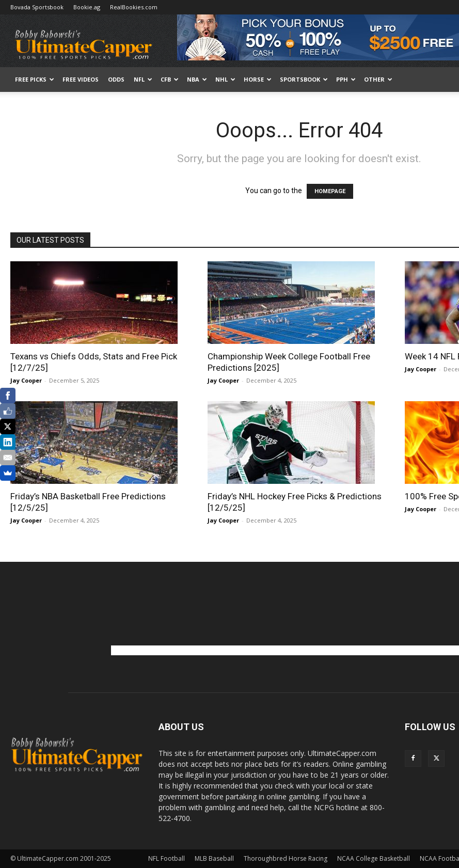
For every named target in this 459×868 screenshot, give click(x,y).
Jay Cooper (26, 380)
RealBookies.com (134, 7)
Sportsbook (304, 79)
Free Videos (81, 79)
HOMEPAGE (330, 191)
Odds (116, 79)
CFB (170, 79)
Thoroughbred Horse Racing (286, 858)
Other (378, 79)
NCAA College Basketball (374, 858)
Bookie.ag (87, 7)
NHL (225, 79)
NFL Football (167, 858)
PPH (346, 79)
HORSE (258, 79)
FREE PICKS (35, 79)
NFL (143, 79)
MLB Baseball (214, 858)
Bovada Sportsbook (37, 7)
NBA (197, 79)
